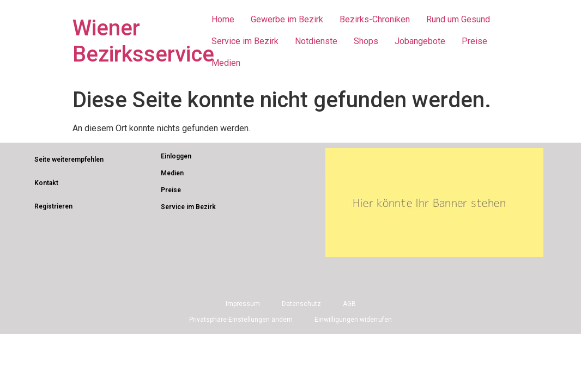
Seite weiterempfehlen (69, 160)
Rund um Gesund (458, 19)
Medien (226, 63)
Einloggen (176, 156)
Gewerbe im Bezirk (287, 19)
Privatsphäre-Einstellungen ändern (241, 320)
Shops (366, 41)
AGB (349, 304)
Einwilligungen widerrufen (353, 320)
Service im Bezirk (245, 41)
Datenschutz (301, 304)
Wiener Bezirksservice (143, 41)
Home (223, 19)
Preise (474, 41)
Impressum (243, 304)
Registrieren (53, 206)
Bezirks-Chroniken (375, 19)
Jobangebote (420, 41)
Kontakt (46, 183)
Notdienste (316, 41)
